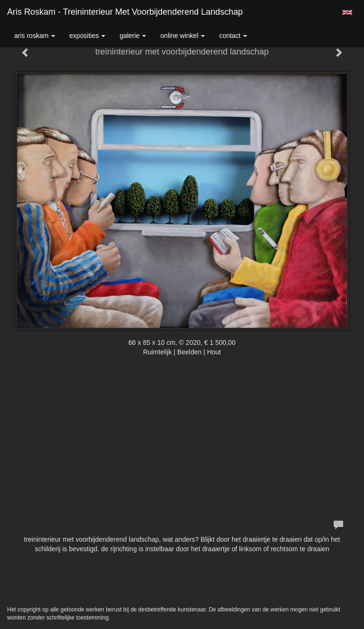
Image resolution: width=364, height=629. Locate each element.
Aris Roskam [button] (35, 36)
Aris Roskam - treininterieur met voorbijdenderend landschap (125, 12)
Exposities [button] (87, 36)
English (347, 12)
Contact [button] (233, 36)
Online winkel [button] (182, 36)
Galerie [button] (133, 36)
